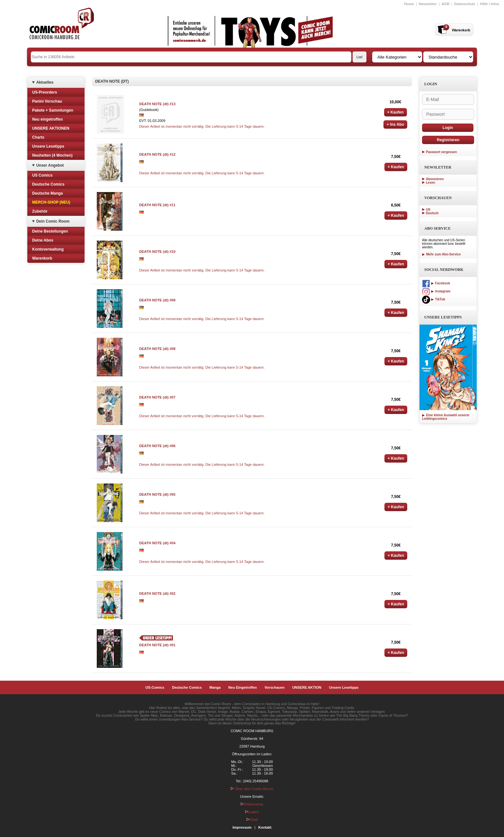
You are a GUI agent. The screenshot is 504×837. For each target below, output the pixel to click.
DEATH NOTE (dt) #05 (157, 494)
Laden (252, 812)
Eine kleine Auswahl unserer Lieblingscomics (446, 417)
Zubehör (40, 211)
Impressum (242, 827)
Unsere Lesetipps (48, 146)
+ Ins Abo (395, 124)
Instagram (436, 291)
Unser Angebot (50, 165)
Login (448, 128)
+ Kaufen (396, 112)
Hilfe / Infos (490, 4)
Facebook (436, 283)
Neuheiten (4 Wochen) (52, 155)
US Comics (42, 175)
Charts (38, 137)
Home (409, 4)
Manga (215, 687)
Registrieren (448, 140)
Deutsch (432, 213)
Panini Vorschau (47, 101)
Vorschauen (274, 687)
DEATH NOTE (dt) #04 (157, 543)
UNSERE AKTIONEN (51, 128)
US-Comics (155, 687)
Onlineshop (252, 804)
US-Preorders (45, 92)
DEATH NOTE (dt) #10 (157, 252)
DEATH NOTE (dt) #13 (157, 104)
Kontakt (265, 827)
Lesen (431, 183)
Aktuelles (45, 82)
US (428, 210)
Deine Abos (43, 240)
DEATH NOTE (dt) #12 (157, 154)
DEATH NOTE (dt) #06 (157, 446)
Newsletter (428, 4)
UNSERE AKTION (307, 687)
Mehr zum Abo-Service (441, 254)
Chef (252, 820)
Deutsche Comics (48, 184)
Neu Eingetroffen (243, 687)
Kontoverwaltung (48, 249)
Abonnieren (435, 179)
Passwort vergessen (441, 152)
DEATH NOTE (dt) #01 (157, 645)
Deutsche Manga (47, 193)
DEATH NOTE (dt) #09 (157, 300)
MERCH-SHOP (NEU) (51, 202)
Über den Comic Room (252, 789)
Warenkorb (42, 258)
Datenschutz (465, 4)
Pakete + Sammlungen (53, 110)
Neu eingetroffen (47, 119)
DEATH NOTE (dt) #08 (157, 349)
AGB (446, 4)
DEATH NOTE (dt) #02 (157, 593)
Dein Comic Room (53, 221)
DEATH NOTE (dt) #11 (157, 205)
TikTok (434, 299)
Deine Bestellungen (50, 231)
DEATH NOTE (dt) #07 (157, 397)
